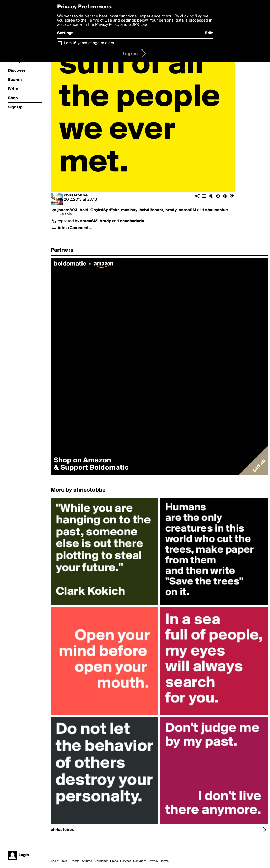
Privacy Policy (107, 25)
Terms (165, 861)
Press (114, 861)
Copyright (140, 861)
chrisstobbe (76, 195)
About (55, 861)
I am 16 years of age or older (89, 43)
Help (64, 861)
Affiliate (87, 861)
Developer (101, 861)
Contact (126, 861)
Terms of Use (100, 21)
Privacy (153, 861)
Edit (209, 33)
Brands (74, 861)
